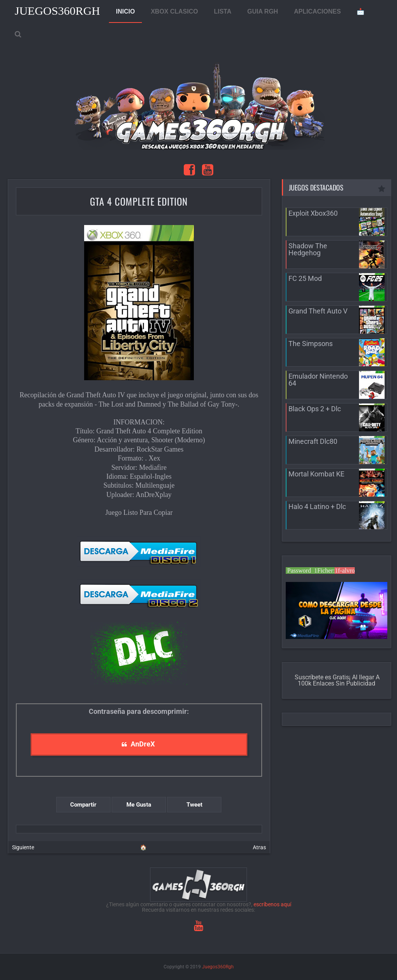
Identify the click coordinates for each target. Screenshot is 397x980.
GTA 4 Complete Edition (139, 201)
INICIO (125, 11)
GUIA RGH (263, 11)
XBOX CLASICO (174, 11)
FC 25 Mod (305, 278)
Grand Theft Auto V (318, 311)
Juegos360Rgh (57, 11)
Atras (259, 847)
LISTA (223, 11)
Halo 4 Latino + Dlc (317, 506)
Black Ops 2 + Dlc (315, 409)
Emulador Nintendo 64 (318, 380)
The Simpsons (311, 344)
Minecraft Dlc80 (313, 441)
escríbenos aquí (272, 904)
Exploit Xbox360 (313, 213)
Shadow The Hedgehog (308, 249)
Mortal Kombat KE (316, 474)
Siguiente (23, 847)
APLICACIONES (317, 11)
